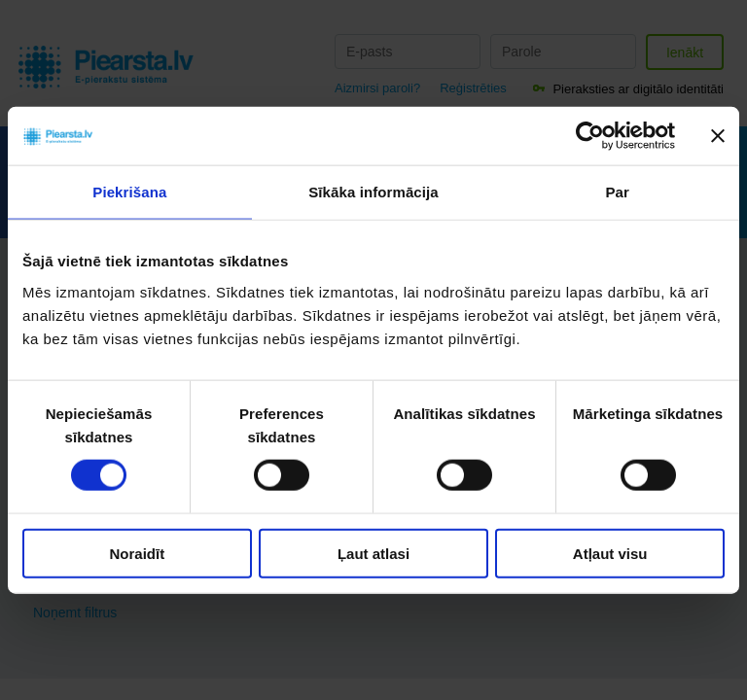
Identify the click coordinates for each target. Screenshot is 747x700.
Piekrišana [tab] (129, 192)
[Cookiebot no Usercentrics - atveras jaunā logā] (590, 136)
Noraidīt (137, 553)
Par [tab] (617, 192)
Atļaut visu (610, 553)
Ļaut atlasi (373, 553)
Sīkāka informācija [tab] (373, 192)
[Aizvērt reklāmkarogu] (718, 136)
